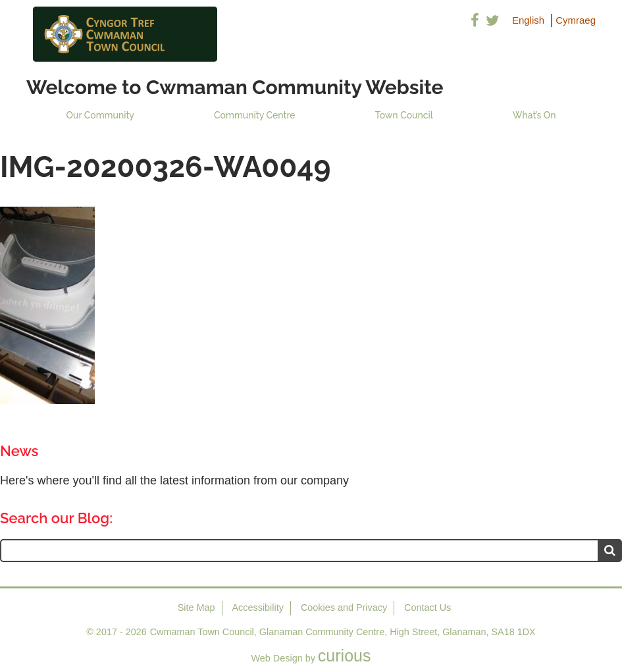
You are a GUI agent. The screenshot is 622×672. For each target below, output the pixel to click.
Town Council (404, 115)
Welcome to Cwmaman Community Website (235, 87)
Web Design (277, 658)
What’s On (534, 115)
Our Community (100, 115)
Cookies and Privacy (344, 607)
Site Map (196, 607)
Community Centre (255, 115)
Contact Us (428, 607)
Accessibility (258, 607)
